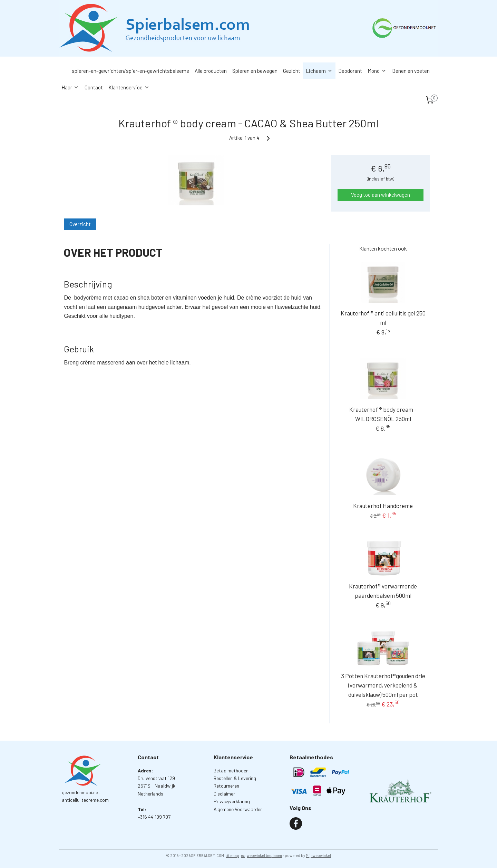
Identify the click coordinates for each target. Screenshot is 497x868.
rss (243, 855)
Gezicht (292, 71)
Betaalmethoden (231, 771)
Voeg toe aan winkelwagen (381, 195)
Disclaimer (224, 794)
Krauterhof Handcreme (383, 506)
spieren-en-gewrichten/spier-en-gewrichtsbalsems (130, 71)
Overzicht (80, 224)
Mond (377, 71)
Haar (70, 87)
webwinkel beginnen (264, 855)
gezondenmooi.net (81, 792)
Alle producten (211, 71)
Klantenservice (129, 87)
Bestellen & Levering (235, 778)
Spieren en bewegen (255, 71)
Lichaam (319, 71)
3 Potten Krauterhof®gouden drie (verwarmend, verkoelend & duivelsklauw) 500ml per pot (383, 685)
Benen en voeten (411, 71)
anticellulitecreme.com (85, 800)
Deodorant (350, 71)
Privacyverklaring (232, 801)
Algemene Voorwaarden (238, 809)
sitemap (232, 855)
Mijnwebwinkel (318, 855)
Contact (94, 87)
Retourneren (226, 786)
